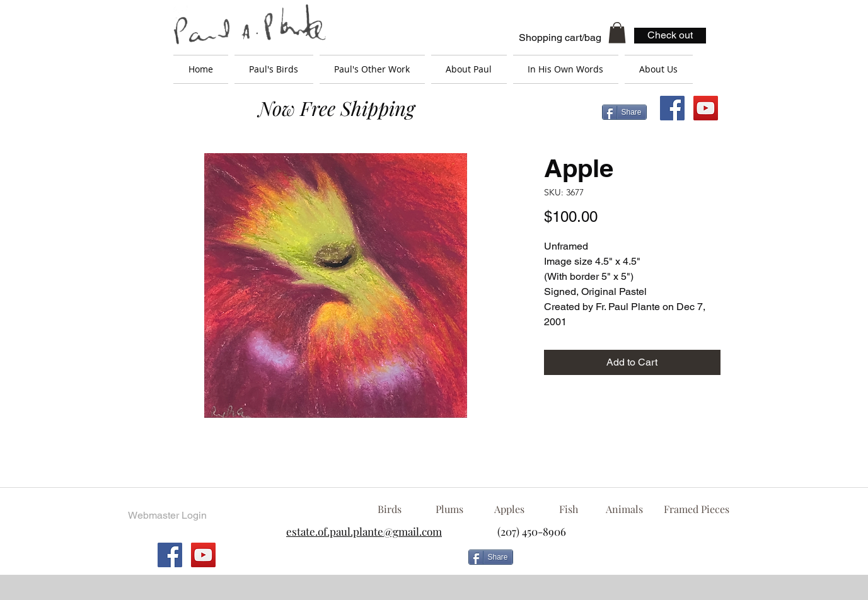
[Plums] (449, 509)
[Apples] (510, 509)
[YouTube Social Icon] (706, 108)
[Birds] (390, 509)
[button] (617, 32)
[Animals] (625, 509)
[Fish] (569, 509)
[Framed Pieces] (697, 509)
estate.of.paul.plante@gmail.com (364, 531)
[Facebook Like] (620, 562)
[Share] (624, 112)
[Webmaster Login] (168, 516)
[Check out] (670, 36)
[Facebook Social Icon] (672, 108)
